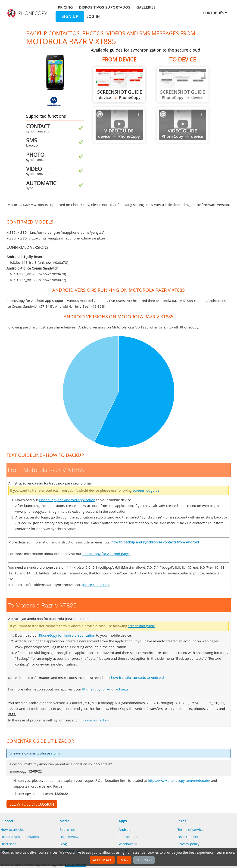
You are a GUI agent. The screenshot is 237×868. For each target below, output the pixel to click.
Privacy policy (189, 844)
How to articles (12, 829)
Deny (124, 860)
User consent (188, 837)
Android (125, 829)
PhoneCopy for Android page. (106, 554)
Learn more (225, 853)
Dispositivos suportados (105, 7)
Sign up (70, 16)
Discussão (8, 844)
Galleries (146, 7)
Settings (144, 860)
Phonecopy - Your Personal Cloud (27, 13)
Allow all (102, 860)
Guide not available (119, 125)
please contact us (95, 585)
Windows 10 (128, 844)
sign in (56, 753)
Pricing (65, 7)
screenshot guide (146, 491)
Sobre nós (67, 829)
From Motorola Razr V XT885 (119, 85)
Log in (93, 16)
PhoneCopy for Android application (67, 500)
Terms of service (190, 829)
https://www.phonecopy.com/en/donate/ (179, 781)
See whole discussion (32, 804)
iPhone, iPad (128, 837)
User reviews (70, 837)
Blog (63, 844)
